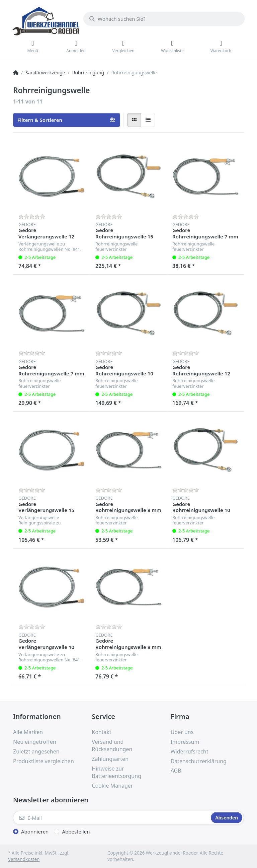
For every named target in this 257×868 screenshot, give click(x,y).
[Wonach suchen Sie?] (164, 19)
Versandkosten (24, 859)
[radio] (134, 120)
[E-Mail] (111, 818)
